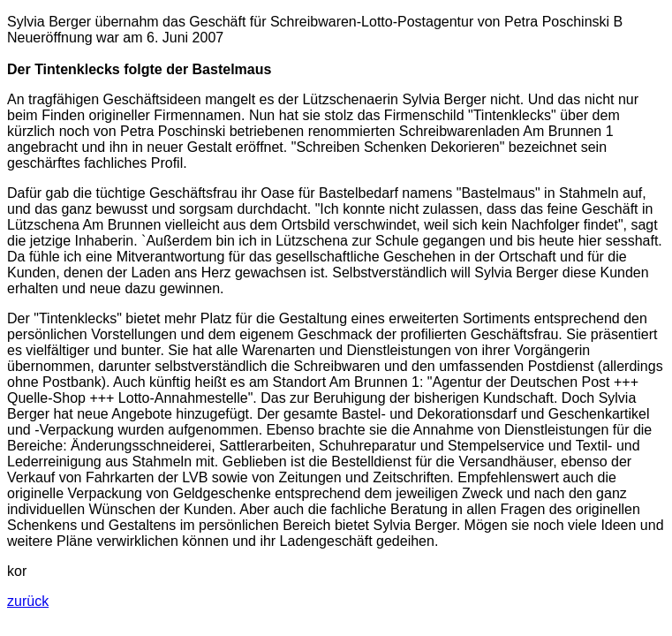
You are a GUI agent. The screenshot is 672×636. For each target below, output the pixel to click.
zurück (28, 601)
